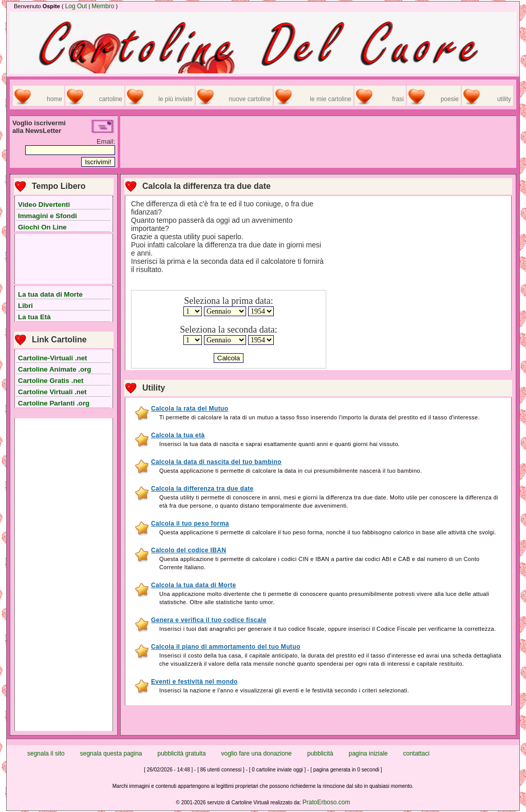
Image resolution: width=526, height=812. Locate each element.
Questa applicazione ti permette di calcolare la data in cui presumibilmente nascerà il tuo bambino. (290, 471)
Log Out (76, 6)
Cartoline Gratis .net (51, 381)
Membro (103, 6)
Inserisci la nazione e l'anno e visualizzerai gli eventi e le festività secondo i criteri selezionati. (284, 690)
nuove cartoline (250, 99)
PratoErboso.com (326, 802)
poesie (450, 99)
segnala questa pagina (111, 753)
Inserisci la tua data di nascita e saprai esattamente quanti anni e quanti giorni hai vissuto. (279, 444)
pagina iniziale (368, 753)
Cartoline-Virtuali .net (53, 358)
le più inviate (175, 99)
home (54, 99)
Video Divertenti (44, 205)
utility (504, 99)
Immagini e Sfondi (48, 216)
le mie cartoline (331, 99)
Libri (25, 306)
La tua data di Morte (50, 294)
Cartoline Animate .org (54, 369)
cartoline (111, 99)
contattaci (416, 753)
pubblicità (320, 753)
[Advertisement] (64, 259)
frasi (398, 99)
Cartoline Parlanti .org (54, 403)
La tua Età (34, 317)
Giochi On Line (42, 227)
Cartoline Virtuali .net (52, 392)
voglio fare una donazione (257, 753)
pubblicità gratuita (182, 753)
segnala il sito (46, 753)
